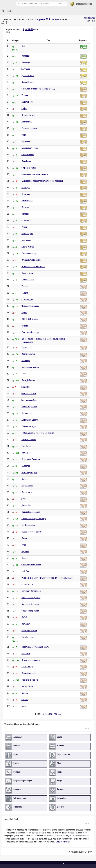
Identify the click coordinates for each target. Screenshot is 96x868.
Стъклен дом (27, 299)
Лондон (25, 558)
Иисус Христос (28, 354)
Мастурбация (27, 686)
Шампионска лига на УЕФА (33, 267)
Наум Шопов (27, 453)
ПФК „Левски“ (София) (31, 598)
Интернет (26, 624)
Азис (24, 706)
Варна (24, 313)
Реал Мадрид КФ (29, 472)
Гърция (25, 293)
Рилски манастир (29, 253)
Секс (24, 135)
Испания (25, 214)
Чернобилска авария (30, 306)
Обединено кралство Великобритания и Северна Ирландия (47, 578)
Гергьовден (27, 413)
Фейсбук (25, 571)
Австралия (26, 240)
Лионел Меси (27, 273)
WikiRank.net (89, 18)
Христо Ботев (27, 102)
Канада (25, 693)
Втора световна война (31, 260)
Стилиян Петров (28, 115)
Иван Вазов (26, 161)
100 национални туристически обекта (38, 433)
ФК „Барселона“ (28, 525)
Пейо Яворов (27, 234)
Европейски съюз (29, 128)
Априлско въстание (30, 148)
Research (62, 4)
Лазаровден (27, 122)
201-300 (54, 714)
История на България (31, 459)
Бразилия (26, 387)
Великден (26, 56)
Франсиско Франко (30, 680)
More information (63, 842)
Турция (25, 286)
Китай (24, 479)
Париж (24, 538)
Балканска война (29, 393)
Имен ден (26, 188)
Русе (24, 545)
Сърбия (25, 700)
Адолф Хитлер (28, 247)
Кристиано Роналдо (30, 332)
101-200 (45, 714)
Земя (24, 374)
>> (60, 714)
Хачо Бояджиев (28, 637)
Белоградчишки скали (31, 565)
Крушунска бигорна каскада (34, 519)
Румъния (25, 552)
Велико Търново (29, 440)
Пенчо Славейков (29, 673)
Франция (25, 220)
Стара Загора (27, 584)
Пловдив (25, 207)
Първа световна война (31, 532)
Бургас (25, 499)
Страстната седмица (31, 660)
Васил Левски (28, 82)
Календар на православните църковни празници (42, 181)
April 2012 (29, 29)
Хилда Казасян (28, 280)
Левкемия (26, 194)
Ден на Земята (28, 76)
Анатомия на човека (30, 367)
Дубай (24, 617)
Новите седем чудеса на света (35, 647)
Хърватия (26, 466)
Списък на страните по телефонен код (38, 89)
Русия (24, 227)
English (8, 11)
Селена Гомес (28, 155)
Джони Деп (26, 505)
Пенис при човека (29, 631)
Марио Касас (27, 486)
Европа (25, 347)
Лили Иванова (27, 201)
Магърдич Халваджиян (31, 591)
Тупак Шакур (27, 667)
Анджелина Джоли (30, 420)
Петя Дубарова (28, 380)
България (26, 69)
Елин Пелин (26, 446)
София (24, 108)
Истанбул (26, 361)
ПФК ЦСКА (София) (30, 319)
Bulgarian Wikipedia (82, 4)
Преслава (26, 653)
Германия (26, 141)
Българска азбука (29, 400)
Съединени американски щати (35, 174)
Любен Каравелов (29, 407)
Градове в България (30, 604)
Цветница (26, 62)
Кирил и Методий (29, 426)
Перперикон (27, 492)
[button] (82, 29)
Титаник (25, 95)
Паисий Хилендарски (31, 512)
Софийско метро (29, 168)
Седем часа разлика (30, 611)
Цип (23, 46)
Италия (25, 326)
